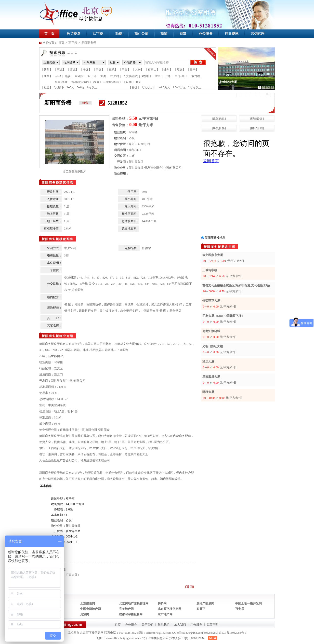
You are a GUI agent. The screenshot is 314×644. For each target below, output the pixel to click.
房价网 (162, 604)
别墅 (183, 34)
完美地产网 (126, 609)
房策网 (85, 614)
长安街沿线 (131, 76)
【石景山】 (152, 69)
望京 (158, 76)
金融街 (79, 76)
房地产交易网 (205, 604)
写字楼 (98, 34)
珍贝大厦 (208, 362)
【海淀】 (86, 69)
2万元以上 (195, 87)
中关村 (115, 76)
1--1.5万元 (164, 87)
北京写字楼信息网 (170, 609)
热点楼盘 (74, 34)
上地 (168, 76)
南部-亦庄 (181, 76)
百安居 (240, 609)
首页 (61, 43)
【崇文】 (99, 69)
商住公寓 (141, 34)
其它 (139, 82)
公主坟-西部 (111, 82)
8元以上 (92, 87)
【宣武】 (112, 69)
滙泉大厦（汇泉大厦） (66, 575)
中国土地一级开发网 (249, 604)
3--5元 (70, 87)
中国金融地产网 (91, 609)
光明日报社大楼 (213, 346)
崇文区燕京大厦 (213, 255)
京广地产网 (165, 614)
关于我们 (147, 625)
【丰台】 (125, 69)
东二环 (92, 76)
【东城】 (60, 69)
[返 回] (190, 587)
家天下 (201, 609)
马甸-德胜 (61, 82)
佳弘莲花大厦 (211, 301)
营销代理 (258, 34)
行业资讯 (232, 34)
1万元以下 (148, 87)
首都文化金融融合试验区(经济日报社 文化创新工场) (236, 285)
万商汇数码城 (211, 331)
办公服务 (206, 34)
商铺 (164, 34)
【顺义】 (180, 69)
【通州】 (167, 69)
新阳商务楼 (89, 43)
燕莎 (68, 76)
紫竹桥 (196, 76)
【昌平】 (193, 69)
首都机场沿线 (80, 82)
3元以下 (59, 87)
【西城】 (73, 69)
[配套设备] (257, 119)
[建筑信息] (219, 119)
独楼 (119, 34)
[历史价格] (219, 128)
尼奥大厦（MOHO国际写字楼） (223, 316)
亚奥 (103, 76)
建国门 (146, 76)
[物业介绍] (257, 128)
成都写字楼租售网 (131, 614)
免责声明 (212, 625)
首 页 (49, 34)
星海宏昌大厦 (211, 377)
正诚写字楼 (210, 270)
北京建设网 (88, 604)
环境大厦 (208, 392)
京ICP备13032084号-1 (233, 633)
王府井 (127, 82)
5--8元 (81, 87)
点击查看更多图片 (74, 171)
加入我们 (180, 625)
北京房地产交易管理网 (134, 604)
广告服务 (196, 625)
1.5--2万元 (179, 87)
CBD (58, 76)
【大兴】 (138, 69)
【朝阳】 (47, 69)
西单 (96, 82)
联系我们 (164, 625)
